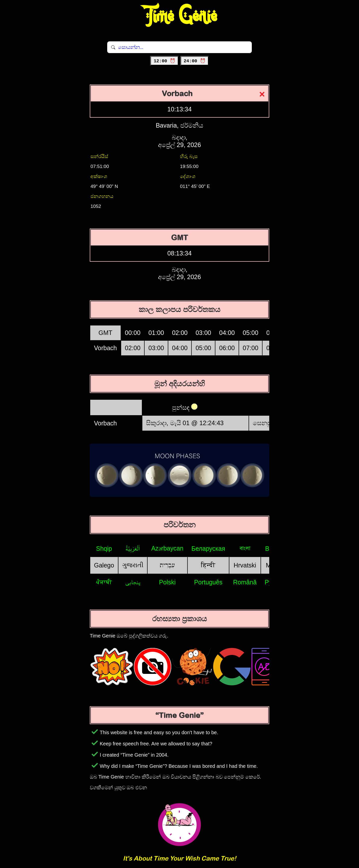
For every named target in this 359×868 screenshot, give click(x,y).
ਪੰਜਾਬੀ (104, 582)
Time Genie (180, 16)
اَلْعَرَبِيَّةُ (133, 548)
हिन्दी (208, 565)
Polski (167, 582)
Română (245, 582)
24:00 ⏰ (195, 61)
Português (208, 582)
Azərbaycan (167, 548)
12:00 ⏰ (164, 61)
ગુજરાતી (133, 565)
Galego (104, 565)
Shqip (104, 549)
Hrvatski (245, 565)
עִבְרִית (167, 565)
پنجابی (133, 582)
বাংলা (245, 548)
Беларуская (208, 549)
